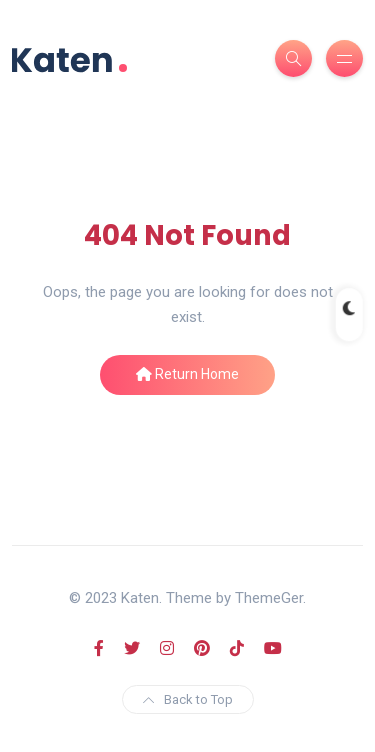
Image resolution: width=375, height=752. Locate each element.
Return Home (187, 374)
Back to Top (188, 699)
